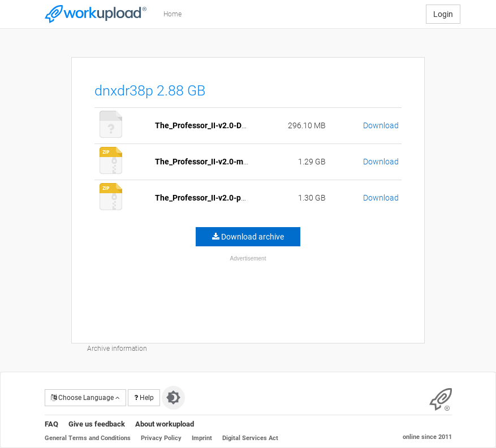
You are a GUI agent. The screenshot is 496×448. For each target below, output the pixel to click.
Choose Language (85, 398)
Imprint (202, 438)
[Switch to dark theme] (173, 398)
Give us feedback (97, 424)
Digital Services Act (250, 438)
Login (443, 14)
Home (172, 14)
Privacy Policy (161, 438)
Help (144, 398)
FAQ (51, 424)
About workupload (165, 424)
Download (381, 125)
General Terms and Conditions (88, 438)
